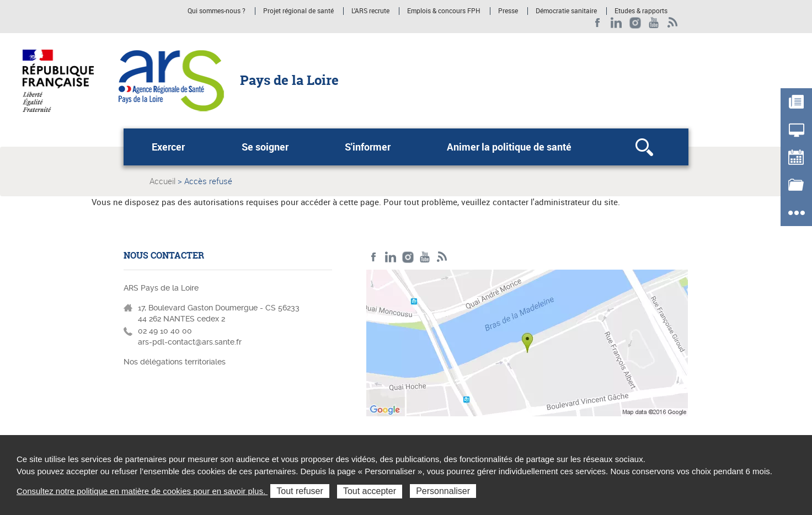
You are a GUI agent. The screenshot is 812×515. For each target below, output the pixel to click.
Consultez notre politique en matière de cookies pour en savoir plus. (142, 491)
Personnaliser (443, 491)
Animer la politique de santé (509, 147)
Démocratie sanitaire (566, 11)
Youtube (654, 23)
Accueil (162, 181)
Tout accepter (370, 491)
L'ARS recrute (370, 11)
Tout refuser (300, 491)
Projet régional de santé (298, 11)
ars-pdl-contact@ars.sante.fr (190, 342)
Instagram (635, 23)
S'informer (368, 147)
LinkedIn (616, 23)
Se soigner (265, 147)
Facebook (598, 23)
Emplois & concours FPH (444, 11)
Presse (508, 11)
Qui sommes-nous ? (217, 11)
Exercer (168, 147)
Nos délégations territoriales (176, 362)
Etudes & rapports (641, 11)
